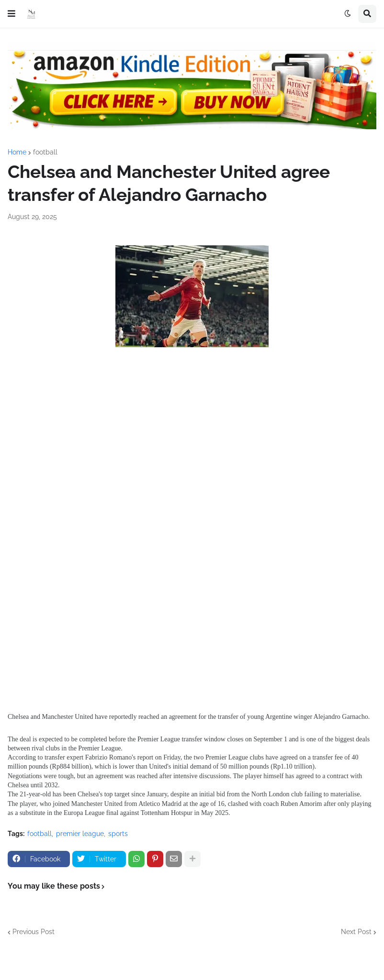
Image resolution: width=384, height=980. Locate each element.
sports (118, 834)
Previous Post (34, 932)
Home (17, 152)
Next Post (356, 932)
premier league (80, 834)
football (45, 152)
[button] (11, 14)
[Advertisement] (192, 446)
